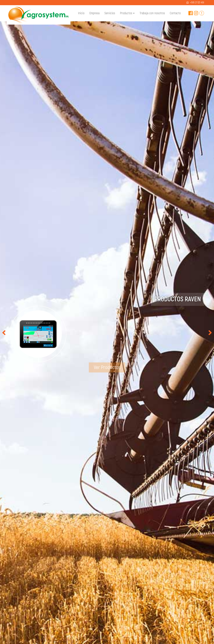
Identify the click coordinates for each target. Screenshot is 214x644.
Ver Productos (107, 367)
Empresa (94, 13)
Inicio (81, 13)
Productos (127, 13)
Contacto (175, 13)
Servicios (110, 13)
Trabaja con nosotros (152, 13)
